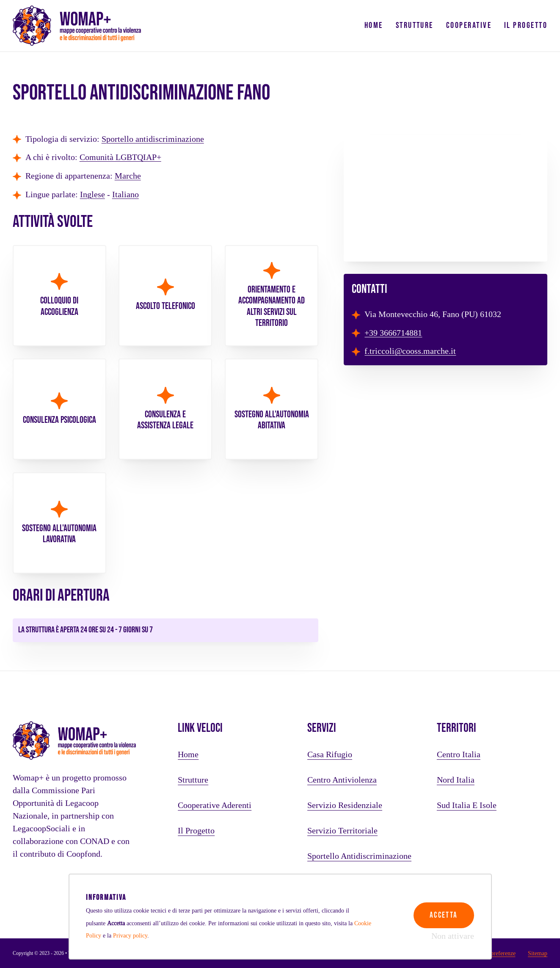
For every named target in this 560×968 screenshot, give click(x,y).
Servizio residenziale (345, 805)
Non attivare (453, 936)
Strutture (415, 25)
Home (374, 25)
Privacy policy (130, 935)
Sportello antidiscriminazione (153, 139)
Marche (128, 176)
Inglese (92, 195)
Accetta (442, 912)
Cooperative (469, 25)
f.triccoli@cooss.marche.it (410, 351)
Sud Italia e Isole (467, 805)
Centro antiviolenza (342, 780)
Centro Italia (459, 755)
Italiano (126, 195)
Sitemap (538, 953)
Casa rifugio (330, 755)
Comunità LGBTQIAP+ (120, 157)
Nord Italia (456, 780)
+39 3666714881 (393, 333)
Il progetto (526, 25)
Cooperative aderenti (215, 805)
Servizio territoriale (342, 831)
